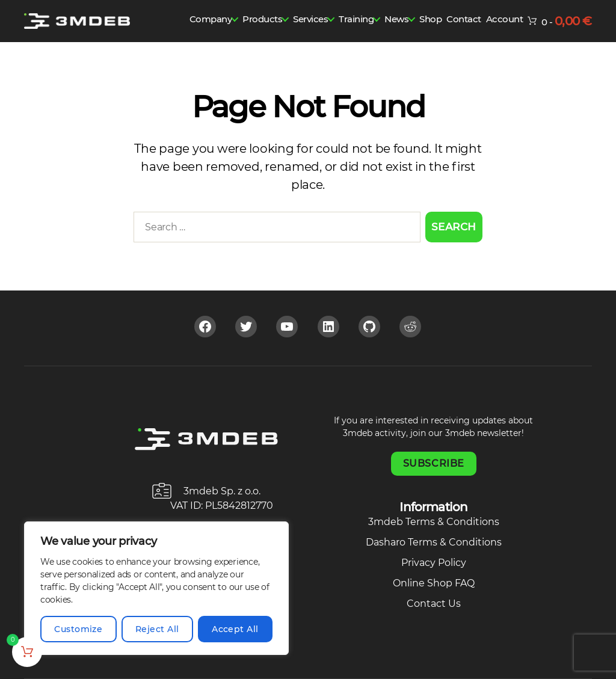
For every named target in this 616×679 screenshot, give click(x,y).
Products (262, 19)
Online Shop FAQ (434, 583)
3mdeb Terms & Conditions (434, 522)
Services (310, 19)
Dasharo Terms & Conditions (434, 542)
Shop (430, 19)
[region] (156, 588)
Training (356, 19)
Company (211, 19)
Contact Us (434, 604)
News (396, 19)
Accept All (235, 629)
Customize (78, 629)
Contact (464, 19)
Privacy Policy (434, 563)
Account (505, 19)
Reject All (157, 629)
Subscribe (434, 463)
